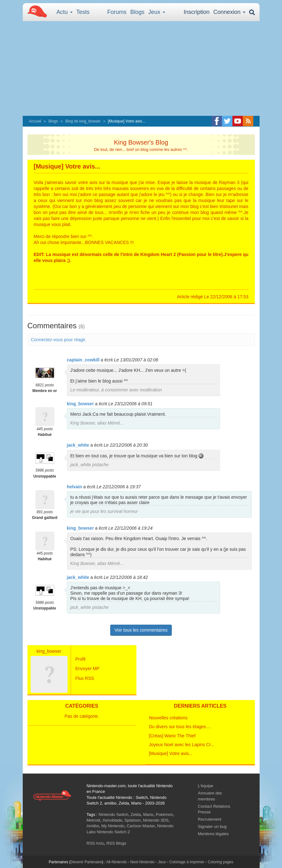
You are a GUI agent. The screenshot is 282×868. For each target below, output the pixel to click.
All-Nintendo (116, 862)
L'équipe (206, 786)
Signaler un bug (212, 826)
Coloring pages (221, 862)
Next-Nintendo (142, 862)
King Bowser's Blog (141, 142)
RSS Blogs (116, 843)
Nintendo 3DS (156, 820)
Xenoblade (112, 820)
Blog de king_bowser (83, 121)
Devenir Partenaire (86, 862)
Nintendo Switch (113, 814)
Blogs (138, 12)
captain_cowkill (83, 360)
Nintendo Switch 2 (114, 832)
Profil (81, 659)
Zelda (136, 814)
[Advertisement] (141, 68)
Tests (83, 12)
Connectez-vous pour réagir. (59, 340)
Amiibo (93, 826)
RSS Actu (95, 843)
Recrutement (210, 819)
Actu (65, 12)
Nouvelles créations (168, 718)
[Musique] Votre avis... (171, 753)
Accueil (35, 121)
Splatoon (132, 820)
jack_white (78, 445)
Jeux (157, 12)
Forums (117, 12)
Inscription (196, 12)
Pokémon (164, 814)
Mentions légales (213, 834)
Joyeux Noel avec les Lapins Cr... (182, 745)
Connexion (229, 12)
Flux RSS (85, 678)
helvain (75, 487)
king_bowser (81, 404)
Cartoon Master (141, 826)
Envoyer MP (87, 669)
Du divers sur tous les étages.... (180, 727)
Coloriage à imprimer (187, 862)
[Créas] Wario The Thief (172, 736)
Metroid (93, 820)
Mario (148, 814)
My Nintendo (113, 826)
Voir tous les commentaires (141, 630)
